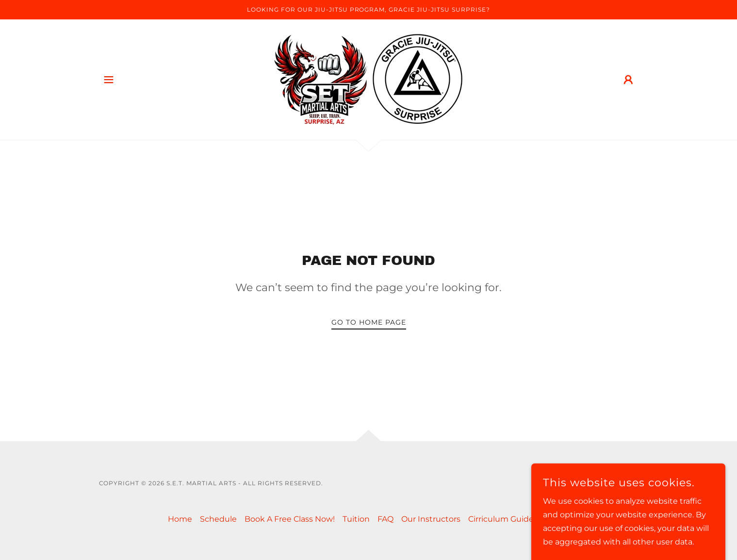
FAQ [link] (385, 519)
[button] (109, 80)
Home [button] (180, 519)
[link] (368, 79)
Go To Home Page (369, 322)
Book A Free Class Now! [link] (290, 519)
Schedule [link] (218, 519)
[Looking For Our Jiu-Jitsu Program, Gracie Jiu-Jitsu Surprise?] (368, 10)
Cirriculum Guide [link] (501, 519)
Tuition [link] (356, 519)
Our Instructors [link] (431, 519)
